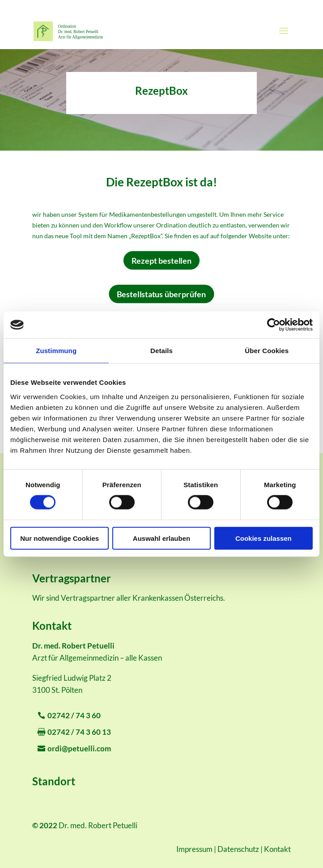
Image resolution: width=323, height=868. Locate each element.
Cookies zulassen (263, 538)
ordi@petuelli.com (79, 748)
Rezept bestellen (161, 260)
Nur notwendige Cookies (59, 538)
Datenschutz (238, 849)
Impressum (194, 849)
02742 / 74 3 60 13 (79, 732)
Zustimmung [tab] (56, 351)
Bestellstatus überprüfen (161, 293)
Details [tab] (161, 351)
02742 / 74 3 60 (74, 715)
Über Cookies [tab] (267, 351)
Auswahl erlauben (161, 538)
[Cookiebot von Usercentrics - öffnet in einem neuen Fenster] (274, 325)
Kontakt (277, 849)
